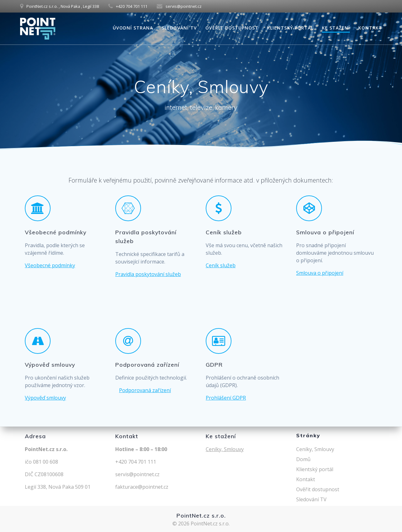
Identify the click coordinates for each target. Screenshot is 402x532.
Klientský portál (290, 28)
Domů (303, 459)
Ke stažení (336, 28)
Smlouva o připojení (320, 273)
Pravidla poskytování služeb (148, 274)
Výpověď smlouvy (45, 398)
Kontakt (370, 28)
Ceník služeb (221, 265)
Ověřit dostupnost (232, 28)
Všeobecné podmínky (50, 265)
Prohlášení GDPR (226, 398)
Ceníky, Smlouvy (225, 449)
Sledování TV (179, 28)
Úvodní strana (133, 28)
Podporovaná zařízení (145, 390)
